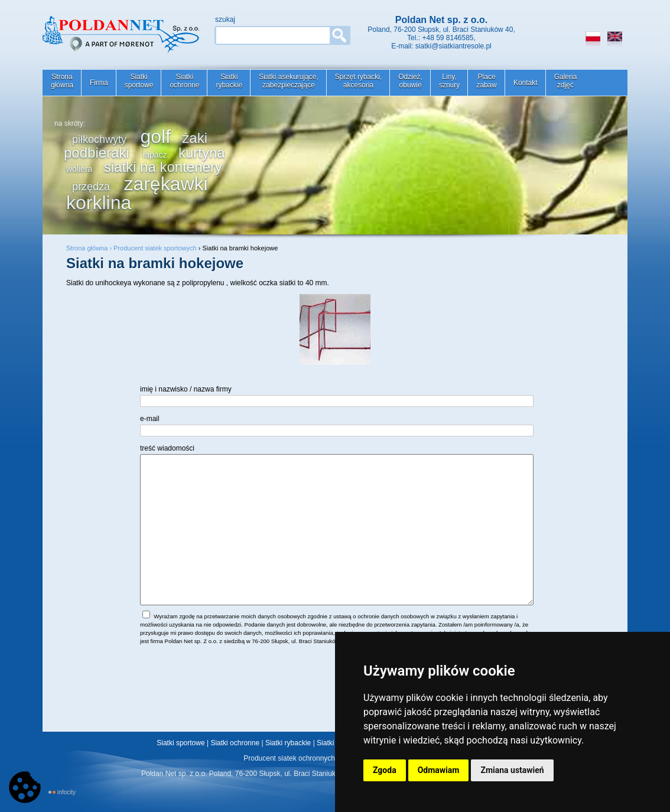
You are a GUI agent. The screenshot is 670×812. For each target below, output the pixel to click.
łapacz (155, 155)
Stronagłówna (62, 81)
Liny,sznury (449, 81)
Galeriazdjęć (566, 81)
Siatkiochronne (184, 81)
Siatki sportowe (180, 743)
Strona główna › (90, 248)
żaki (195, 138)
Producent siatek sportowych (155, 248)
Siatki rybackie (288, 743)
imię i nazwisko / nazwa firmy (186, 389)
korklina (99, 203)
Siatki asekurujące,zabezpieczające (289, 81)
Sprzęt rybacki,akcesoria (358, 81)
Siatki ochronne (235, 743)
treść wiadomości (167, 448)
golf (155, 136)
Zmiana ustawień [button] (512, 770)
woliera (79, 169)
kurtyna (202, 153)
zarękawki (165, 184)
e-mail (150, 419)
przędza (91, 187)
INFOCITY (66, 792)
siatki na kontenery (163, 167)
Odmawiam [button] (439, 770)
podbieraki (97, 153)
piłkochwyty (99, 139)
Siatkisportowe (139, 81)
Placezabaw (487, 81)
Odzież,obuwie (410, 81)
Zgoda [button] (385, 770)
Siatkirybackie (229, 81)
